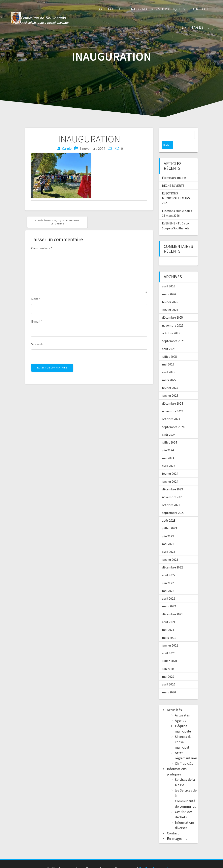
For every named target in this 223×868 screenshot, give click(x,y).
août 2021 (169, 614)
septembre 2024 (173, 419)
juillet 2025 (169, 348)
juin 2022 (168, 575)
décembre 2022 (172, 559)
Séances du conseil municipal (183, 734)
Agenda (181, 712)
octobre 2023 (171, 497)
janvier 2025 (170, 387)
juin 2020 (168, 660)
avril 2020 (169, 676)
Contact (200, 9)
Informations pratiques (157, 9)
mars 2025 (169, 372)
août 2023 (169, 512)
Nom (36, 299)
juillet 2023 (169, 520)
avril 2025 (169, 364)
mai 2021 (168, 621)
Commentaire (42, 248)
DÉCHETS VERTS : (174, 177)
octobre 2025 (171, 325)
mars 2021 (169, 629)
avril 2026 (169, 278)
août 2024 (169, 426)
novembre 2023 (173, 489)
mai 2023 (168, 535)
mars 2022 (169, 598)
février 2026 (170, 294)
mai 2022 (168, 582)
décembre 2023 (172, 481)
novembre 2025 (173, 317)
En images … (196, 27)
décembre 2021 (172, 606)
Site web (37, 344)
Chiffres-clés (184, 755)
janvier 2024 (170, 473)
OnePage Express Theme (157, 860)
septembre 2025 (173, 333)
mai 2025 (168, 356)
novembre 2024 (173, 403)
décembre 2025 (172, 309)
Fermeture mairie (174, 169)
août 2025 (169, 340)
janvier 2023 (170, 551)
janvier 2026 (170, 301)
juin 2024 (168, 442)
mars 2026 (169, 286)
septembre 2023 (173, 504)
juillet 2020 (169, 652)
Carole (67, 148)
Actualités (111, 9)
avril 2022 (169, 590)
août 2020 (169, 645)
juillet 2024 (169, 434)
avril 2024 (169, 457)
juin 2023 (168, 528)
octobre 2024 (171, 411)
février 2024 (170, 465)
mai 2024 (168, 450)
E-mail (37, 321)
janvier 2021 (170, 637)
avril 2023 (169, 543)
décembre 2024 (172, 395)
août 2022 (169, 567)
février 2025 (170, 379)
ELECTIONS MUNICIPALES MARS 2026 (176, 190)
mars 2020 (169, 684)
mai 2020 (168, 668)
